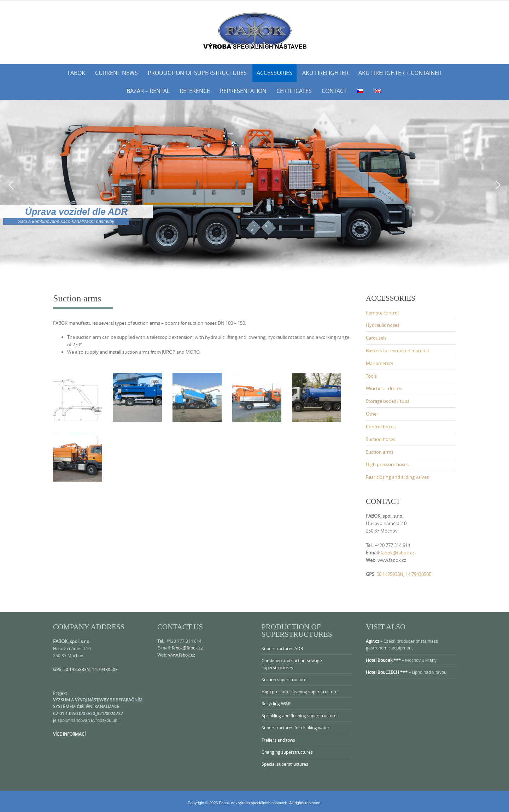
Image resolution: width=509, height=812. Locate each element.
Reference (195, 91)
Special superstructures (285, 764)
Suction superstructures (285, 679)
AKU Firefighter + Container (400, 73)
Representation (243, 91)
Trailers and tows (278, 740)
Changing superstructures (287, 752)
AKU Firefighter (325, 73)
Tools (371, 376)
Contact (334, 91)
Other (372, 414)
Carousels (376, 338)
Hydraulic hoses (383, 325)
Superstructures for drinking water (296, 728)
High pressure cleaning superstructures (301, 692)
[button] (11, 185)
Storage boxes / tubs (388, 401)
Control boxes (381, 426)
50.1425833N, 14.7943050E (404, 574)
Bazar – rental (148, 91)
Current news (116, 73)
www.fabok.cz (182, 655)
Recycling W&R (276, 704)
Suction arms (380, 452)
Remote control (382, 313)
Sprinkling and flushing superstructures (300, 716)
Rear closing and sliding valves (397, 477)
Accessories (274, 73)
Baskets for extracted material (397, 351)
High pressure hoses (387, 464)
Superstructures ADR (282, 648)
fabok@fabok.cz (397, 553)
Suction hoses (381, 439)
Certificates (294, 91)
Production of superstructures (197, 73)
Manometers (379, 363)
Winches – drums (384, 388)
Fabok (76, 73)
